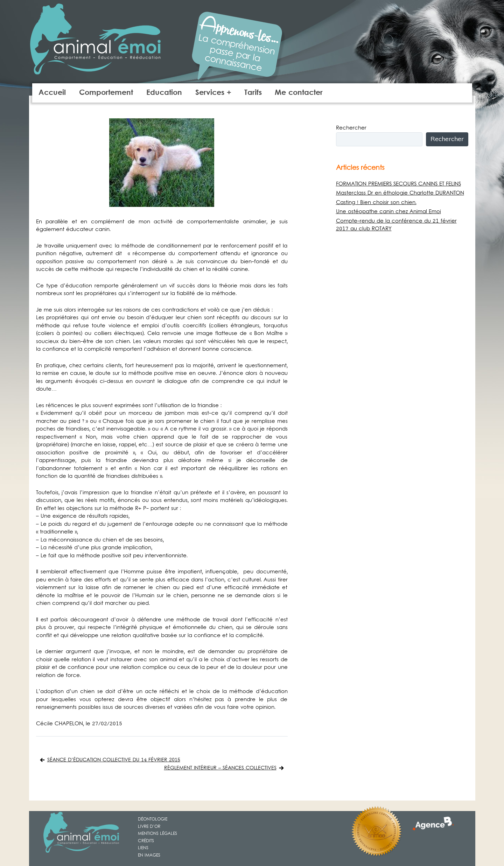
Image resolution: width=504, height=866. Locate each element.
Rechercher (351, 128)
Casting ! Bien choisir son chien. (376, 203)
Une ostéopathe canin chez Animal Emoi (388, 212)
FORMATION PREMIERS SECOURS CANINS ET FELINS (398, 184)
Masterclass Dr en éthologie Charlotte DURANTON (400, 193)
